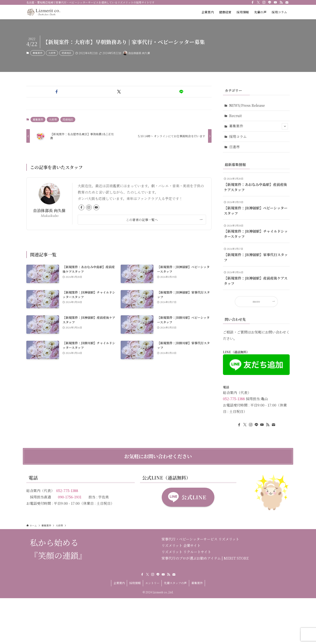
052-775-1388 (234, 399)
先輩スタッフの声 (175, 583)
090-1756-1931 (70, 497)
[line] (270, 2)
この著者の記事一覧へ (142, 220)
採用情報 (135, 583)
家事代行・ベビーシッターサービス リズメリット (200, 539)
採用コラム (238, 136)
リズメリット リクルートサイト (186, 552)
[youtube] (275, 2)
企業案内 (119, 583)
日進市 (234, 147)
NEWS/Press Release (247, 105)
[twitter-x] (258, 2)
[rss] (281, 2)
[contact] (287, 2)
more (256, 301)
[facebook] (253, 2)
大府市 (52, 53)
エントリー (152, 583)
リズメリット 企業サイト (181, 545)
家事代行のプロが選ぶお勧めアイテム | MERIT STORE (205, 558)
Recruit (235, 116)
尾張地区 (66, 53)
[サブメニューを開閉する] (285, 126)
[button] (57, 92)
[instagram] (264, 2)
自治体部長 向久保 (49, 210)
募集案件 (38, 53)
